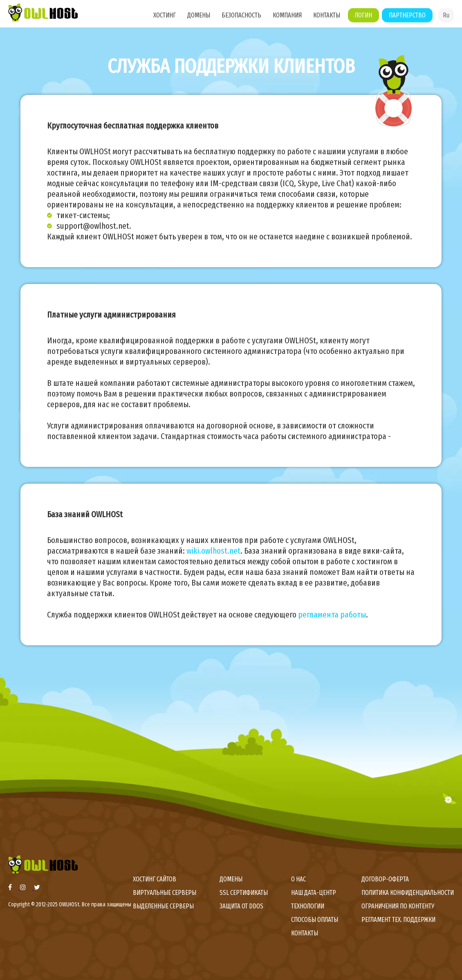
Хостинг (165, 19)
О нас (298, 879)
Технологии (308, 906)
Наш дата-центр (314, 893)
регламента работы (332, 615)
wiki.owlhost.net (213, 551)
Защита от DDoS (241, 906)
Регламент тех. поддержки (398, 920)
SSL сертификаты (244, 893)
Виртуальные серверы (165, 893)
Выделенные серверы (163, 906)
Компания (287, 19)
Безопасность (241, 19)
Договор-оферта (385, 879)
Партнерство (407, 19)
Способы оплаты (315, 920)
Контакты (327, 19)
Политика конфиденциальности (408, 893)
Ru (446, 19)
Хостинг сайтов (155, 879)
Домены (199, 19)
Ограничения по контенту (398, 906)
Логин (363, 19)
